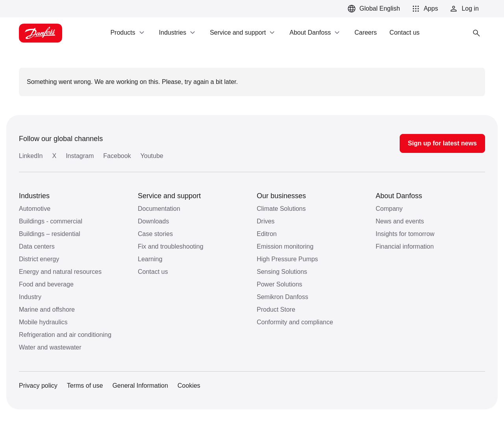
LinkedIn (31, 156)
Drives (266, 221)
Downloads (153, 221)
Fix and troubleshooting (170, 246)
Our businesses (281, 196)
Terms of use (85, 386)
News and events (400, 221)
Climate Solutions (281, 209)
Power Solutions (280, 284)
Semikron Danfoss (283, 297)
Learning (150, 259)
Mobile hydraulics (43, 322)
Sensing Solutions (282, 272)
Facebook (117, 156)
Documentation (159, 209)
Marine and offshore (47, 310)
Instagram (80, 156)
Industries (34, 196)
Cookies (189, 386)
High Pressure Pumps (287, 259)
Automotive (35, 209)
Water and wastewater (50, 347)
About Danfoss (399, 196)
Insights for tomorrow (405, 234)
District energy (39, 259)
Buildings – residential (50, 234)
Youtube (152, 156)
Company (389, 209)
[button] (424, 9)
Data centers (37, 246)
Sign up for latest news (442, 143)
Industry (30, 297)
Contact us (153, 272)
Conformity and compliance (295, 322)
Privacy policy (38, 386)
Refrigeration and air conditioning (65, 335)
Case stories (155, 234)
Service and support (169, 196)
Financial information (405, 246)
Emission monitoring (285, 246)
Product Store (276, 310)
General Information (140, 386)
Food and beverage (46, 284)
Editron (267, 234)
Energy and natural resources (60, 272)
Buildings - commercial (51, 221)
